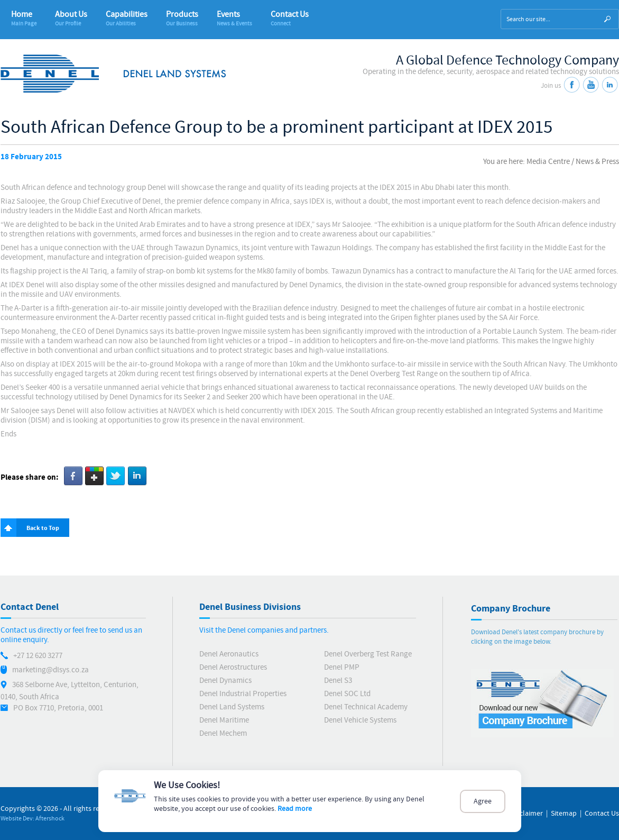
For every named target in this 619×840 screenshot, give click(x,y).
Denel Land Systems (232, 707)
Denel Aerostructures (233, 667)
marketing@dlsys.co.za (50, 670)
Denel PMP (342, 667)
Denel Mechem (223, 733)
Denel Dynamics (225, 681)
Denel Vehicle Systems (360, 720)
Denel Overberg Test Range (368, 654)
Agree (483, 801)
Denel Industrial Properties (243, 694)
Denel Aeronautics (229, 654)
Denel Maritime (224, 720)
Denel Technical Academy (366, 707)
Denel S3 (338, 681)
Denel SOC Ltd (347, 694)
